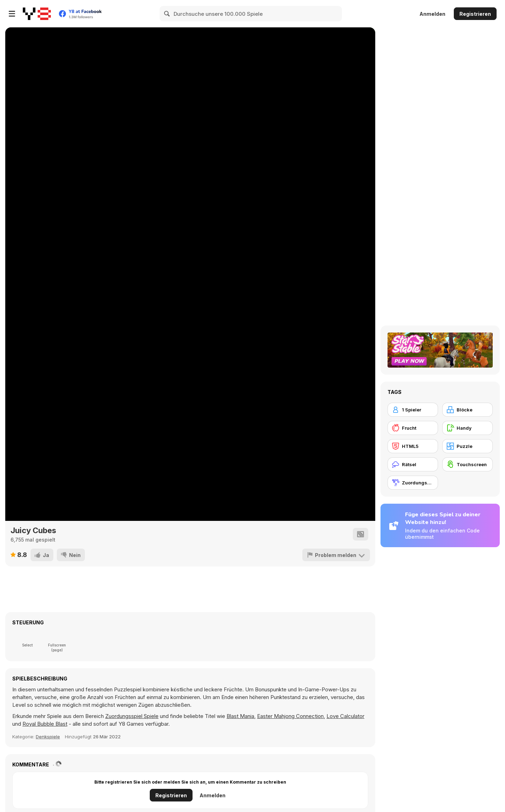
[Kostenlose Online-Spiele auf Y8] (37, 14)
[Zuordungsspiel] (413, 483)
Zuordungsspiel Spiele (132, 716)
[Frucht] (413, 428)
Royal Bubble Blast (45, 724)
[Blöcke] (467, 410)
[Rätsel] (413, 464)
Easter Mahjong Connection (290, 716)
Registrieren (475, 14)
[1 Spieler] (413, 410)
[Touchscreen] (467, 464)
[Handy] (467, 428)
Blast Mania (240, 716)
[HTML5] (413, 446)
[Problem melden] (336, 555)
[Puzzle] (467, 446)
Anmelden (432, 14)
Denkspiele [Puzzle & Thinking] (48, 737)
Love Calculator (345, 716)
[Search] (167, 14)
